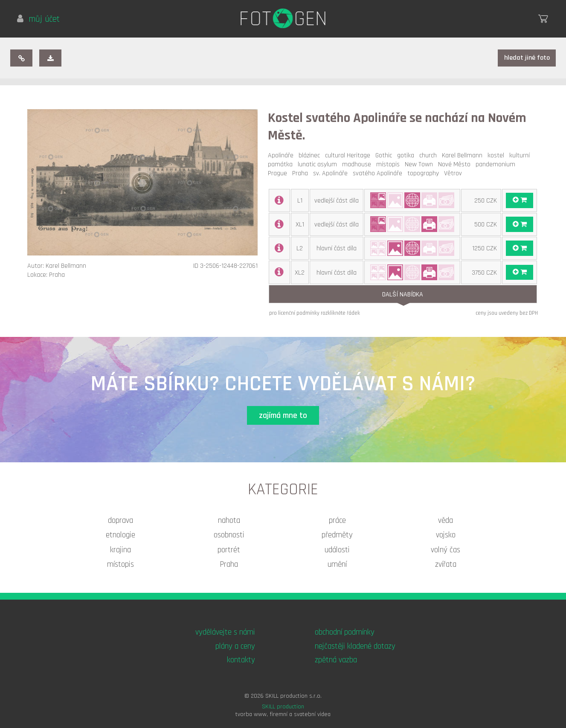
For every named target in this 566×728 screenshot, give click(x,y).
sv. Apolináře (332, 173)
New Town (421, 164)
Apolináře (282, 155)
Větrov (455, 173)
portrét (229, 550)
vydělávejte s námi (225, 632)
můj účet (38, 19)
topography (425, 173)
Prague (279, 173)
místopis (390, 164)
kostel (498, 155)
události (337, 550)
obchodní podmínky (345, 632)
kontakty (241, 660)
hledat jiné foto (527, 58)
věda (446, 521)
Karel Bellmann (464, 155)
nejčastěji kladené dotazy (355, 646)
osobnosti (229, 535)
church (430, 155)
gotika (407, 155)
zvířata (446, 564)
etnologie (120, 535)
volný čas (446, 550)
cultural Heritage (349, 155)
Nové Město (456, 164)
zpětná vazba (336, 660)
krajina (120, 550)
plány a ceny (235, 646)
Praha (302, 173)
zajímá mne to (283, 416)
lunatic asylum (319, 164)
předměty (337, 535)
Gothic (385, 155)
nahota (229, 521)
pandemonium (497, 164)
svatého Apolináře (379, 173)
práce (337, 521)
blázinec (311, 155)
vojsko (446, 535)
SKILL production (283, 707)
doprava (120, 521)
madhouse (358, 164)
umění (337, 564)
